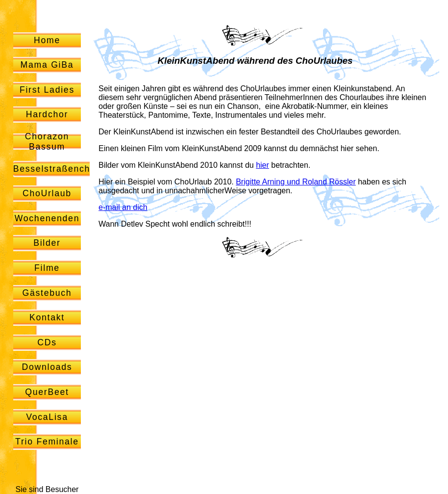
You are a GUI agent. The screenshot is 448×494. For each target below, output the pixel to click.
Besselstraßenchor (57, 169)
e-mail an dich (123, 207)
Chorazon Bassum (47, 142)
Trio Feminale (47, 442)
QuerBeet (47, 392)
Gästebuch (47, 293)
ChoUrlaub (47, 193)
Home (47, 40)
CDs (47, 342)
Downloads (47, 367)
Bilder (47, 243)
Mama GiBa (47, 65)
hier (262, 165)
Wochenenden (47, 218)
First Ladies (47, 90)
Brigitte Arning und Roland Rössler (296, 182)
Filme (47, 268)
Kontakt (47, 317)
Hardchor (47, 114)
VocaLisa (47, 417)
